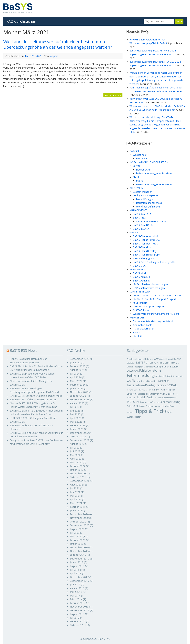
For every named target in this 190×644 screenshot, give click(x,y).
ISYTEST (138, 336)
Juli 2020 (75, 533)
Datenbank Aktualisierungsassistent (153, 321)
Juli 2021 (75, 488)
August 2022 (77, 444)
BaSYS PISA (139, 218)
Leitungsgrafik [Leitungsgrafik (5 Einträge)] (133, 394)
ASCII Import (140, 303)
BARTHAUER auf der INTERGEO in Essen (33, 399)
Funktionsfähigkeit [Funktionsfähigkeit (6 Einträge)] (163, 376)
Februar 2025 (78, 366)
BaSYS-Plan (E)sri (142, 247)
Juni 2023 (75, 411)
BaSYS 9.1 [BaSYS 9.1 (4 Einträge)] (131, 363)
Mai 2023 (75, 414)
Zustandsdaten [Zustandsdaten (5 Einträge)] (134, 417)
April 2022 (76, 459)
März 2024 (76, 381)
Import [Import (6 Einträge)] (139, 381)
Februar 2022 (78, 466)
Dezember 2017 (79, 577)
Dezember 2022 (79, 433)
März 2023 (76, 422)
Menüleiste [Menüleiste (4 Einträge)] (132, 398)
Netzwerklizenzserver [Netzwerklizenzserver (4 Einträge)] (168, 398)
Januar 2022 (77, 470)
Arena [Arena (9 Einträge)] (157, 359)
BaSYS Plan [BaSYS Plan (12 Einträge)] (142, 363)
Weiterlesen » (113, 95)
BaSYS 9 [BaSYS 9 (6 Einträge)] (177, 359)
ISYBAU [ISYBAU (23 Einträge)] (172, 385)
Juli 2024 (75, 374)
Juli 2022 (75, 448)
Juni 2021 (75, 492)
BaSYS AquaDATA (143, 225)
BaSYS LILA (139, 266)
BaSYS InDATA (141, 229)
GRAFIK (134, 232)
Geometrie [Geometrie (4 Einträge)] (178, 376)
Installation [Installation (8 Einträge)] (164, 381)
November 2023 (79, 392)
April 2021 (76, 499)
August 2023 (77, 403)
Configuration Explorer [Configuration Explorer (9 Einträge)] (167, 366)
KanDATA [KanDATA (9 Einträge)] (157, 389)
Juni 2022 (75, 451)
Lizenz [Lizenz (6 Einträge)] (144, 394)
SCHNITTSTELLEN (140, 292)
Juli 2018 (75, 570)
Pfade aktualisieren (144, 328)
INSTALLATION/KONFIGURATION (149, 162)
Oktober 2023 (78, 396)
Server (137, 166)
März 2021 (76, 503)
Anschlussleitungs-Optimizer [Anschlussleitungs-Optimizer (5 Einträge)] (140, 359)
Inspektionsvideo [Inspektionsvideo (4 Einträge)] (150, 381)
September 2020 (80, 525)
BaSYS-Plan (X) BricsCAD (147, 240)
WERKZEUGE (137, 317)
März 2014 (76, 599)
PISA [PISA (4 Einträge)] (137, 402)
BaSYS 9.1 (142, 158)
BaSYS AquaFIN (141, 280)
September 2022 (80, 440)
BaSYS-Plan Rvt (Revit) (146, 243)
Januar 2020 (77, 544)
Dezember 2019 (79, 547)
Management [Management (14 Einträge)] (169, 394)
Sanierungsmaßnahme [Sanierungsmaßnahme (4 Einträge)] (149, 402)
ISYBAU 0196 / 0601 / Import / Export (155, 299)
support (54, 56)
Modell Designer (145, 199)
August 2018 (77, 566)
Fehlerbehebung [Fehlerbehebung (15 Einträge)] (150, 371)
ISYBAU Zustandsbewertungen (150, 284)
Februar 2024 (78, 385)
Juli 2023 (75, 407)
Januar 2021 (77, 510)
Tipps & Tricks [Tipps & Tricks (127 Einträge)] (151, 411)
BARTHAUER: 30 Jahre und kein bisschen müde (36, 396)
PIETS (136, 332)
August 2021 (77, 485)
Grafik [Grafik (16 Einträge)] (131, 381)
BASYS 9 (134, 151)
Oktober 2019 (78, 555)
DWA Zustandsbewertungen (149, 288)
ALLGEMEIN (136, 188)
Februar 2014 (78, 603)
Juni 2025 (75, 362)
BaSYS (140, 181)
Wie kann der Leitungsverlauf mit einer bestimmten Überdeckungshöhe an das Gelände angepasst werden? (58, 44)
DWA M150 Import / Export (148, 306)
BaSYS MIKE (140, 273)
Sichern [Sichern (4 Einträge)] (130, 406)
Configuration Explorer (145, 195)
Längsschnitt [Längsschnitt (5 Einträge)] (153, 394)
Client (136, 177)
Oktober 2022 (78, 436)
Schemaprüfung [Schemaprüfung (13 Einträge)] (170, 402)
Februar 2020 (78, 540)
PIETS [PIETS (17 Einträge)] (131, 402)
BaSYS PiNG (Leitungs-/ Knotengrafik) (154, 262)
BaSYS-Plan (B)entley (145, 251)
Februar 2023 (78, 425)
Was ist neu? (140, 155)
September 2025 (80, 359)
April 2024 (76, 377)
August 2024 (77, 370)
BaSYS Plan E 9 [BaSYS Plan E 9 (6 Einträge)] (157, 363)
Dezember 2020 (79, 514)
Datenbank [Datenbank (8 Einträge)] (133, 371)
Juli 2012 (75, 618)
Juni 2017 (75, 584)
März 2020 (76, 536)
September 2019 (80, 559)
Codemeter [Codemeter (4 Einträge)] (149, 367)
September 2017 (80, 581)
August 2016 (77, 588)
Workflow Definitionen (149, 207)
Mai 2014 (75, 595)
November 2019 (79, 551)
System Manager (142, 192)
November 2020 (79, 518)
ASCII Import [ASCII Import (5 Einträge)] (167, 359)
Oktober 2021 (78, 477)
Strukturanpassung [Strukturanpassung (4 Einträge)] (154, 406)
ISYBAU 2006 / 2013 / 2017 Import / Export (158, 295)
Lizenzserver (143, 170)
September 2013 (80, 610)
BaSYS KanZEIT (141, 277)
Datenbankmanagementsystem (154, 173)
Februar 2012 (78, 621)
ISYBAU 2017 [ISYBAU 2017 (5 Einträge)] (133, 390)
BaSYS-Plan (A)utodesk (146, 236)
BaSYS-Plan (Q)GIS (143, 258)
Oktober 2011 (78, 625)
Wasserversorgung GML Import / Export (156, 314)
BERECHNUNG (138, 269)
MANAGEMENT (138, 210)
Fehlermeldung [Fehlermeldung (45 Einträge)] (140, 375)
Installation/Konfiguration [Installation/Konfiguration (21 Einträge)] (146, 385)
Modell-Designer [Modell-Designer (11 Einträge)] (147, 397)
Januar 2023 (77, 429)
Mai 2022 (75, 455)
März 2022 (76, 462)
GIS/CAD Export (142, 310)
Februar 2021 (78, 507)
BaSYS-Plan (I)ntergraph (146, 255)
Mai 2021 (75, 496)
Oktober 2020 (78, 522)
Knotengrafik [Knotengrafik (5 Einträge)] (169, 390)
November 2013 (79, 607)
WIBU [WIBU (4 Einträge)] (170, 412)
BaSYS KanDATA (142, 214)
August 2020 (77, 529)
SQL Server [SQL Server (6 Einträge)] (140, 406)
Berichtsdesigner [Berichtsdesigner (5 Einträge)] (135, 367)
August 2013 (77, 614)
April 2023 (76, 418)
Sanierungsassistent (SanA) (151, 221)
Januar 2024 (77, 388)
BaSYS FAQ (104, 639)
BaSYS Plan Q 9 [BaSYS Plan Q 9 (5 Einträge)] (172, 363)
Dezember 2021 (79, 473)
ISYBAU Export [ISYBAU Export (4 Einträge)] (145, 390)
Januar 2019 (77, 562)
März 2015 (76, 592)
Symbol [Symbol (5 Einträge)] (166, 406)
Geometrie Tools (142, 325)
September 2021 (80, 481)
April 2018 (76, 573)
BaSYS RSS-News (24, 350)
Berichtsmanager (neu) (149, 203)
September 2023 (80, 399)
